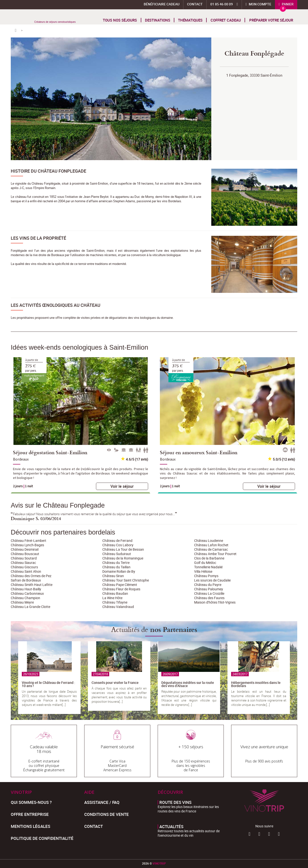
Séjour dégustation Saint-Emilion (50, 452)
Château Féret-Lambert (29, 541)
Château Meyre (22, 602)
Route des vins (175, 802)
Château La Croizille (209, 593)
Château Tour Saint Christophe (126, 580)
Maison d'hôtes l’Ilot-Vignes (215, 602)
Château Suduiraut (117, 554)
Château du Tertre (116, 563)
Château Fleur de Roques (121, 589)
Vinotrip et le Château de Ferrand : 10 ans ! (48, 684)
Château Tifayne (115, 602)
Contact (195, 4)
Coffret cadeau (226, 20)
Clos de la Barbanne (209, 558)
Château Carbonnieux (27, 593)
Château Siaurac (23, 563)
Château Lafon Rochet (211, 545)
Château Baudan (115, 593)
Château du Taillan (116, 567)
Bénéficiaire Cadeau (162, 4)
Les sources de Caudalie (212, 580)
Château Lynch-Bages (27, 545)
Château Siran (113, 576)
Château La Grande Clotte (30, 607)
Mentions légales (30, 826)
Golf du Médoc (205, 563)
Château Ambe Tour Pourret (215, 554)
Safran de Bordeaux (26, 580)
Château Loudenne (209, 541)
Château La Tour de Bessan (123, 549)
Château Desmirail (25, 549)
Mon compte (260, 4)
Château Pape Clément (120, 585)
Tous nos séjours (120, 20)
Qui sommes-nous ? (31, 802)
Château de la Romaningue (123, 558)
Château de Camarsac (211, 549)
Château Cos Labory (118, 545)
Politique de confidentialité (42, 838)
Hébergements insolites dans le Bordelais (256, 684)
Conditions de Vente (107, 814)
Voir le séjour (122, 486)
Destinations (158, 20)
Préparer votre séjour (271, 20)
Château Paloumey (209, 589)
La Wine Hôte (112, 598)
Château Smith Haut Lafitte (32, 585)
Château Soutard (24, 558)
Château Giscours (24, 567)
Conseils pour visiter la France (115, 683)
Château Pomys (206, 576)
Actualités (171, 827)
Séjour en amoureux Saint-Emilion (199, 452)
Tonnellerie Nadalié (208, 567)
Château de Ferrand (117, 541)
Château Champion (25, 598)
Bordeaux (21, 459)
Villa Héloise (203, 571)
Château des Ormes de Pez (31, 576)
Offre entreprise (30, 814)
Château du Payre (208, 585)
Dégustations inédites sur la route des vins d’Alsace (188, 684)
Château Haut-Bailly (26, 589)
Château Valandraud (118, 607)
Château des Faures (209, 598)
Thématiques (190, 20)
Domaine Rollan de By (119, 571)
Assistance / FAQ (102, 802)
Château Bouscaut (25, 554)
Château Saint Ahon (26, 571)
